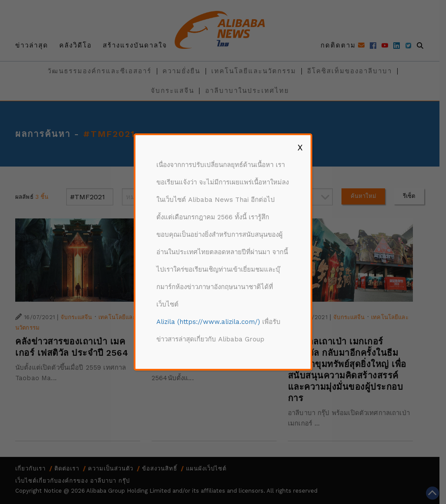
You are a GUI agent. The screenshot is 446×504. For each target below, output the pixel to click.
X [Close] (300, 147)
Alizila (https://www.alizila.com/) (208, 322)
